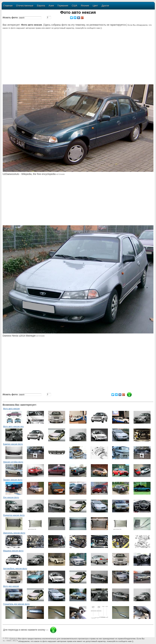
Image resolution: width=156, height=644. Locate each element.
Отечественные (25, 6)
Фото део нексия (11, 586)
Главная (8, 6)
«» (14, 638)
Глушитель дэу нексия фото (17, 604)
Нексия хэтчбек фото (13, 462)
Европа (41, 6)
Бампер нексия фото (13, 444)
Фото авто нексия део (14, 427)
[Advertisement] (79, 59)
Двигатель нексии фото (14, 533)
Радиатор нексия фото (14, 515)
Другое (105, 6)
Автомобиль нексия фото (15, 569)
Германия (63, 6)
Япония (85, 6)
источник (60, 174)
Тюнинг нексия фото (13, 480)
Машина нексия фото (13, 551)
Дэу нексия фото (11, 497)
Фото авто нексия (11, 409)
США (75, 6)
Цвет (95, 6)
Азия (51, 6)
